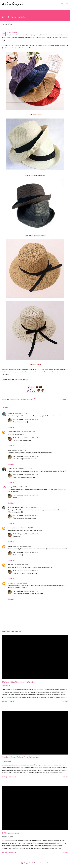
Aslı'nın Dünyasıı (12, 4)
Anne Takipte (12, 546)
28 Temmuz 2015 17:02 (34, 507)
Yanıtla (11, 427)
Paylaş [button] (63, 399)
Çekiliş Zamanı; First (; (11, 833)
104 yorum (12, 777)
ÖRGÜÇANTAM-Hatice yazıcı (17, 507)
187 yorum (12, 852)
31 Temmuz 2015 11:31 (31, 591)
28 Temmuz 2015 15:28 (31, 495)
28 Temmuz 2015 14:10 (31, 438)
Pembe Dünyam (12, 468)
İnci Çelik (10, 565)
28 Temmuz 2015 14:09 (31, 419)
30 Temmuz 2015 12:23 (21, 583)
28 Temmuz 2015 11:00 (28, 432)
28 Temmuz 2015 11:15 (25, 468)
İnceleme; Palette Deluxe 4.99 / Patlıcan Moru (21, 757)
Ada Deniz (11, 413)
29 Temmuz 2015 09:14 (31, 552)
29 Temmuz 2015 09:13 (31, 515)
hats (19, 399)
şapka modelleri (27, 399)
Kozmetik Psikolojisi (14, 432)
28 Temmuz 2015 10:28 (22, 413)
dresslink (13, 399)
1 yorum (11, 701)
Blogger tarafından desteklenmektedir (35, 863)
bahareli (10, 583)
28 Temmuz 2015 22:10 (21, 565)
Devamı (65, 701)
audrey (10, 487)
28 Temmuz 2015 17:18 (28, 528)
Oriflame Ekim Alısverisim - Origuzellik (18, 682)
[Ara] (62, 3)
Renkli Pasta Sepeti (14, 528)
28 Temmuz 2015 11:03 (19, 450)
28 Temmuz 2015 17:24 (24, 546)
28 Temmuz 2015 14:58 (20, 487)
